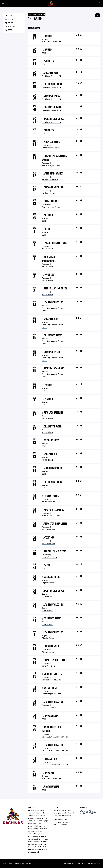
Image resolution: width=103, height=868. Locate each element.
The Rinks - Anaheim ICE (51, 76)
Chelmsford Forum (49, 557)
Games (9, 23)
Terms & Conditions (94, 863)
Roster (9, 19)
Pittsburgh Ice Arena (50, 179)
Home (8, 16)
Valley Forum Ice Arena (51, 515)
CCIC (44, 53)
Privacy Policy (81, 863)
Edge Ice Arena (48, 583)
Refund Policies (69, 863)
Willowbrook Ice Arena (51, 652)
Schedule (10, 26)
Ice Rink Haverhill (49, 502)
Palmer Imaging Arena (51, 148)
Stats (8, 30)
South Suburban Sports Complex (55, 737)
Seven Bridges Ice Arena (51, 680)
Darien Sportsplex (49, 666)
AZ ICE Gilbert (47, 249)
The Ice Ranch (47, 596)
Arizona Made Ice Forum (52, 41)
